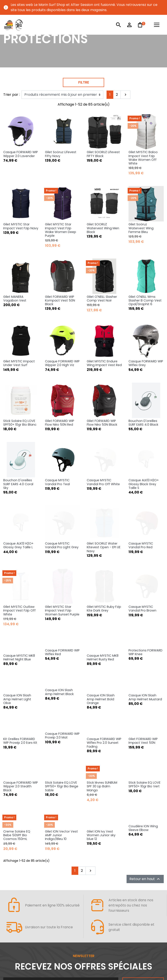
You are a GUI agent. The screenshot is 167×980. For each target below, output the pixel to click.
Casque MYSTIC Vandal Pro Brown (142, 514)
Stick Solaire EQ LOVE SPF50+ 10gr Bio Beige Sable (62, 697)
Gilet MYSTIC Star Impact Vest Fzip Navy (21, 226)
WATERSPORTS (20, 940)
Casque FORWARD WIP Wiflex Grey (146, 333)
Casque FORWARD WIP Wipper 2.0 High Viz (62, 333)
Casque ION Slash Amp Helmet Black (59, 603)
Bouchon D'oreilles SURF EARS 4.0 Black (143, 393)
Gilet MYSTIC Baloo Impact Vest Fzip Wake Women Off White (143, 158)
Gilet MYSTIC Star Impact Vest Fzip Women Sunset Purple (62, 527)
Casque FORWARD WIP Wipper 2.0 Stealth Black (21, 697)
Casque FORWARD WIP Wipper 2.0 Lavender (21, 154)
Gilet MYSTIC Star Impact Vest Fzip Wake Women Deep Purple (61, 230)
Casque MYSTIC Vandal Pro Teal (57, 422)
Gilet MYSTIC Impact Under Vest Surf (19, 363)
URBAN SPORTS (104, 940)
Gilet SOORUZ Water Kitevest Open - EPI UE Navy (104, 478)
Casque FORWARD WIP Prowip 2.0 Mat (62, 647)
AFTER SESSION (20, 929)
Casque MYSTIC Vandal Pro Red (141, 471)
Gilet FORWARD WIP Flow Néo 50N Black (102, 393)
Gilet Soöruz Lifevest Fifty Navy (61, 154)
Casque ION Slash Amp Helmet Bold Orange (101, 610)
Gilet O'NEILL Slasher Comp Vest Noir (102, 299)
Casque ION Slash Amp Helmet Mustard (145, 608)
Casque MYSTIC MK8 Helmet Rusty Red (103, 568)
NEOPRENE (14, 951)
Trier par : (12, 95)
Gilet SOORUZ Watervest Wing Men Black (103, 228)
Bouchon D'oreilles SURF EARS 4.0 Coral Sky (18, 424)
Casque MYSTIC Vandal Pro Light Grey (62, 476)
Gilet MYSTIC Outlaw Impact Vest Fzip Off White (19, 522)
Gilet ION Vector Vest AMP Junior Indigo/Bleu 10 (61, 746)
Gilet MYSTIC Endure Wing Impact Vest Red (104, 333)
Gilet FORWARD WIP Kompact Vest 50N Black (60, 301)
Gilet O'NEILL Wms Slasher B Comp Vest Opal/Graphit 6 (145, 301)
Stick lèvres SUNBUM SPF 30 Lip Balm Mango (102, 697)
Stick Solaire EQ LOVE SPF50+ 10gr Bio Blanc (20, 393)
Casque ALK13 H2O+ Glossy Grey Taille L (18, 476)
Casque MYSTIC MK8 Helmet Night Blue (19, 568)
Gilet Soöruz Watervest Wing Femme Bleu (141, 228)
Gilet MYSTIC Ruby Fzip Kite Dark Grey (104, 514)
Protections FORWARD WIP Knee (145, 563)
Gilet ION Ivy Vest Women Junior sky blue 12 (101, 746)
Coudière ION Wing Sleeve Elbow (143, 739)
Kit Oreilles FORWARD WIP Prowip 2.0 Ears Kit (20, 652)
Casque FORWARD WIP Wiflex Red (62, 563)
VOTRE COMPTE (104, 929)
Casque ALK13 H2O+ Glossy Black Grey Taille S (144, 434)
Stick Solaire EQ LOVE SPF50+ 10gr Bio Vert (144, 695)
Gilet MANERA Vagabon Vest (15, 299)
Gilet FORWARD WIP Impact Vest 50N (143, 652)
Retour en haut (145, 790)
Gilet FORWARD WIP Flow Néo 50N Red (60, 393)
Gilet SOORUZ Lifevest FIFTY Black (103, 154)
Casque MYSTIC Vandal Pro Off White (103, 432)
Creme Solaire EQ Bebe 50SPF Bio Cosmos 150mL (17, 746)
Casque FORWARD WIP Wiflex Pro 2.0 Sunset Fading (104, 654)
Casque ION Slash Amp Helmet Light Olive (17, 610)
